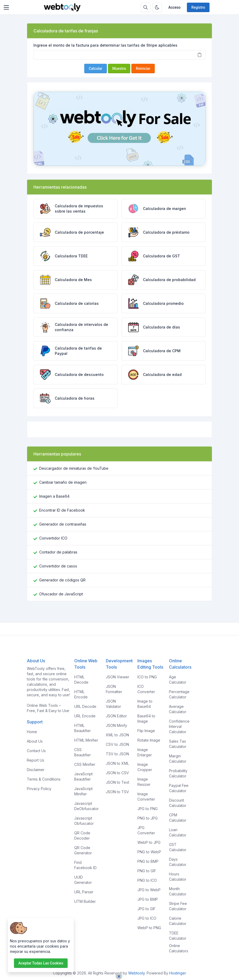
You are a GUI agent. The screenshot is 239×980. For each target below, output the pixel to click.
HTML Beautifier (83, 728)
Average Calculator (178, 709)
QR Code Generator (83, 850)
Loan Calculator (178, 832)
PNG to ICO (147, 880)
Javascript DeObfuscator (86, 806)
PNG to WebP (149, 852)
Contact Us (36, 751)
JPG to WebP (149, 890)
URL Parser (84, 892)
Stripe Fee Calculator (178, 906)
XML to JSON (117, 735)
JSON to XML (117, 763)
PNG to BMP (148, 861)
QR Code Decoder (82, 836)
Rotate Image (149, 740)
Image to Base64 (145, 704)
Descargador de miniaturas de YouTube (74, 468)
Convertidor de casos (58, 566)
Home (32, 732)
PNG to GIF (147, 871)
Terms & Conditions (44, 779)
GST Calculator (178, 847)
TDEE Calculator (178, 936)
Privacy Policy (39, 789)
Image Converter (146, 797)
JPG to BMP (148, 899)
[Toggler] (6, 7)
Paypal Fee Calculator (179, 788)
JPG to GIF (146, 909)
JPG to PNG (148, 809)
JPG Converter (146, 830)
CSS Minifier (85, 764)
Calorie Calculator (178, 921)
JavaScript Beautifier (83, 776)
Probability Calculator (178, 773)
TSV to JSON (117, 754)
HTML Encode (81, 694)
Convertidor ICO (53, 538)
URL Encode (85, 716)
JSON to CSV (117, 773)
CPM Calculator (178, 818)
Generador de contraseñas (63, 524)
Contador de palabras (58, 552)
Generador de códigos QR (62, 580)
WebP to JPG (149, 842)
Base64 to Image (146, 719)
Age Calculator (178, 680)
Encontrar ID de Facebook (62, 510)
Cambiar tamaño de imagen (63, 482)
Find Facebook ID (85, 865)
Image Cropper (145, 767)
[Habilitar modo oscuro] (157, 7)
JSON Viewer (118, 677)
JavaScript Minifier (83, 791)
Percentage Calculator (179, 694)
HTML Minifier (86, 740)
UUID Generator (83, 880)
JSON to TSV (117, 792)
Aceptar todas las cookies (41, 963)
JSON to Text (118, 782)
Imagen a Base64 (54, 496)
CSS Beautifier (83, 752)
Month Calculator (178, 891)
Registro (198, 7)
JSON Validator (113, 704)
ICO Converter (146, 689)
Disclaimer (36, 770)
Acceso (174, 7)
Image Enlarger (145, 752)
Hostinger (178, 973)
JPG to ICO (147, 918)
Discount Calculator (178, 803)
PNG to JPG (148, 818)
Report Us (36, 760)
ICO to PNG (147, 677)
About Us (35, 741)
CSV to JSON (117, 744)
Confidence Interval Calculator (179, 726)
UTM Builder (85, 901)
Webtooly (136, 973)
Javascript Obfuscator (84, 821)
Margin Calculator (178, 759)
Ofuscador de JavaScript (61, 594)
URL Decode (85, 706)
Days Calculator (178, 862)
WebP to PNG (149, 928)
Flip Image (146, 731)
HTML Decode (81, 680)
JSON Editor (116, 716)
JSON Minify (116, 725)
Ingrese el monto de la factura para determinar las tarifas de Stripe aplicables (105, 45)
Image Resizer (144, 782)
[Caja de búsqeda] (146, 7)
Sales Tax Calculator (178, 744)
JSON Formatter (114, 689)
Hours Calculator (178, 877)
